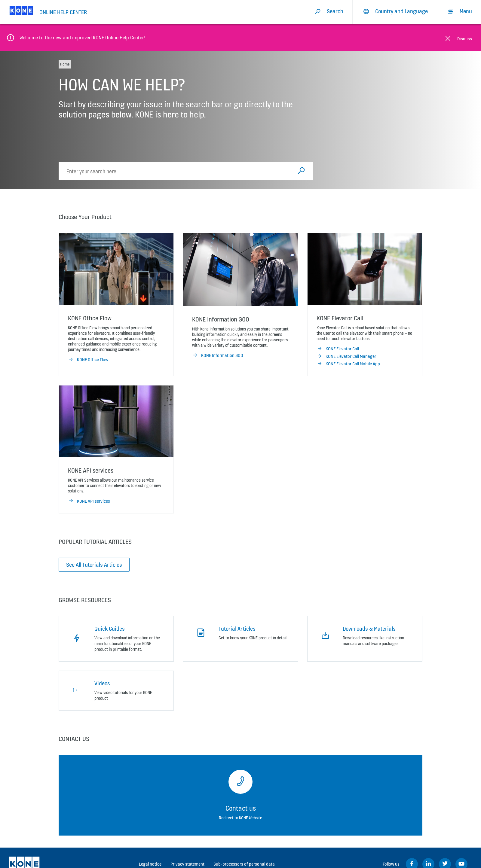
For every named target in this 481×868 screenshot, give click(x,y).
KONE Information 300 (218, 355)
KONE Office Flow (88, 360)
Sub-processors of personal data (244, 864)
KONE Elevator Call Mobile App (348, 364)
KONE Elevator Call (338, 349)
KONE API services (89, 501)
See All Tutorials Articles (94, 565)
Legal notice (150, 864)
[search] (177, 171)
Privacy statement (187, 864)
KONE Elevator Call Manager (346, 356)
